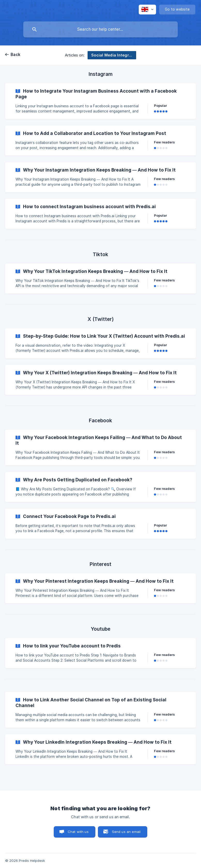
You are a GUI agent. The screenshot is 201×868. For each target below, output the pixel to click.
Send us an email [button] (126, 832)
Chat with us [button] (78, 832)
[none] (147, 10)
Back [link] (16, 55)
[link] (100, 101)
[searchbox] (100, 29)
